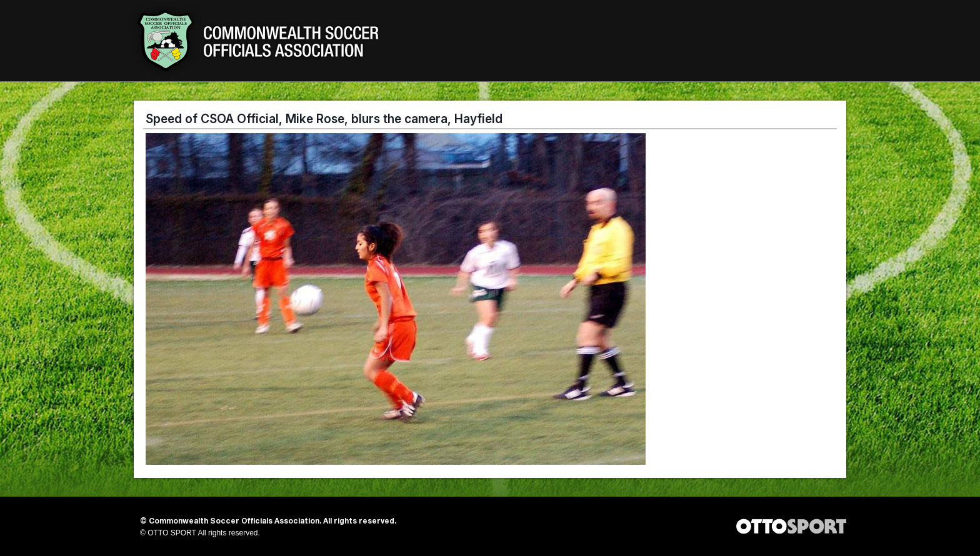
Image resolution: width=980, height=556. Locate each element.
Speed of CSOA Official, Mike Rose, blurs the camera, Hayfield (324, 119)
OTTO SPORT (172, 533)
